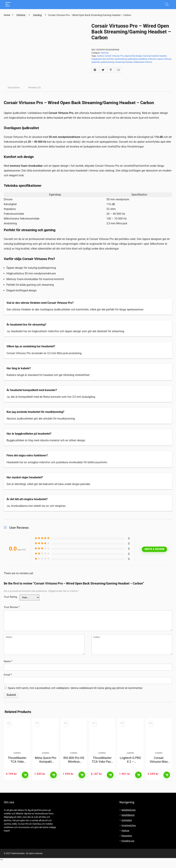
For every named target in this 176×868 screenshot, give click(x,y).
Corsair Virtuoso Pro (114, 56)
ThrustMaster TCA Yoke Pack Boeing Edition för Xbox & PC (102, 770)
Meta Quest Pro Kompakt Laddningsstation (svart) (46, 770)
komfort (111, 59)
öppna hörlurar (164, 59)
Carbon (100, 56)
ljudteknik (143, 59)
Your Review (12, 607)
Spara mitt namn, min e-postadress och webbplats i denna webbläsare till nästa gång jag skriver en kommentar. (75, 688)
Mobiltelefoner (129, 817)
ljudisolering (121, 59)
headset (163, 56)
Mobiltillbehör (128, 822)
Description (14, 87)
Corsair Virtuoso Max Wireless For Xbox (159, 770)
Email (8, 675)
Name (8, 661)
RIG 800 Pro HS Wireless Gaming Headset (74, 770)
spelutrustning (107, 62)
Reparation (127, 843)
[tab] (14, 87)
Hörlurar (21, 15)
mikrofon (152, 59)
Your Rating (10, 597)
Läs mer (25, 782)
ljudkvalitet (132, 59)
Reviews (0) (35, 87)
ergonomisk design (133, 56)
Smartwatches (129, 832)
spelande (96, 62)
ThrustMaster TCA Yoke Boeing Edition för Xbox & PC (17, 770)
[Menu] (8, 5)
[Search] (167, 5)
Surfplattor (127, 827)
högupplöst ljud (99, 59)
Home (7, 15)
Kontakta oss (128, 848)
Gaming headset (151, 56)
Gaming (37, 15)
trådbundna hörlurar (143, 62)
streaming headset (124, 62)
